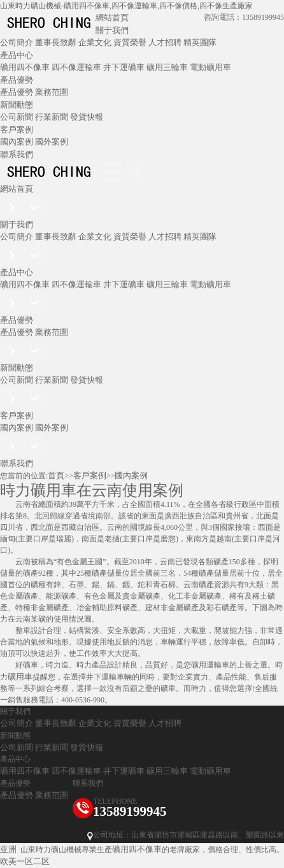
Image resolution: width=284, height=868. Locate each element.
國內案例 (17, 142)
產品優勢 (17, 80)
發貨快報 (87, 117)
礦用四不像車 (25, 67)
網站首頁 (112, 18)
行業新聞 (52, 117)
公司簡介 (17, 42)
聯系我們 (17, 154)
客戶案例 (17, 130)
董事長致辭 (56, 42)
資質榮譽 (130, 42)
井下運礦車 (124, 67)
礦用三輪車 (167, 67)
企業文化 (95, 42)
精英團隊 (200, 42)
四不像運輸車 (76, 67)
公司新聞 (17, 117)
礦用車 (20, 677)
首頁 (56, 475)
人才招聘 (165, 42)
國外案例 (52, 142)
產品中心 (17, 55)
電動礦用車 (210, 67)
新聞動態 (17, 105)
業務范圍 (52, 92)
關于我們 (112, 30)
